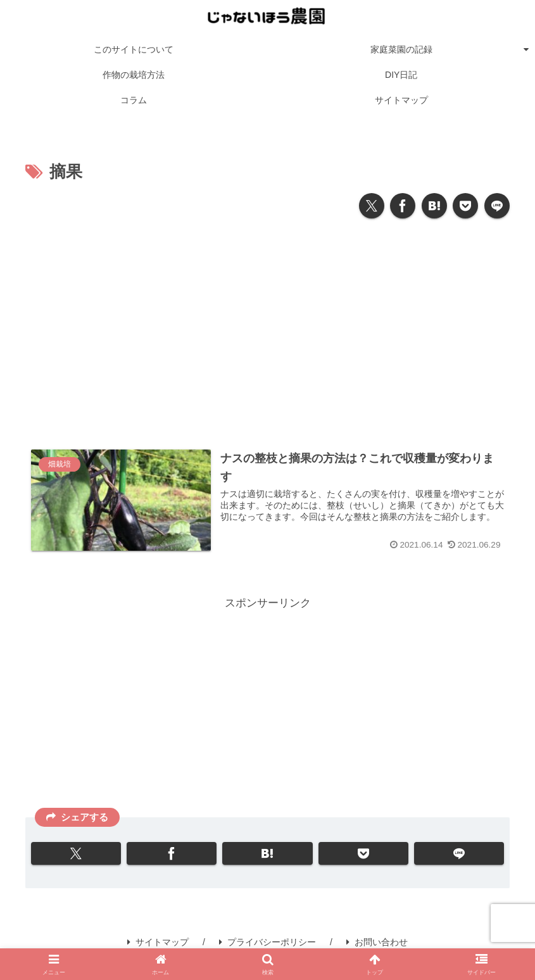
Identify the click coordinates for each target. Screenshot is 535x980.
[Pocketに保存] (465, 206)
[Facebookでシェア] (403, 206)
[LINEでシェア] (497, 206)
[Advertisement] (267, 329)
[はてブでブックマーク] (434, 206)
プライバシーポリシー (267, 942)
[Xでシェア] (372, 206)
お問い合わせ (377, 942)
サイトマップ (158, 942)
